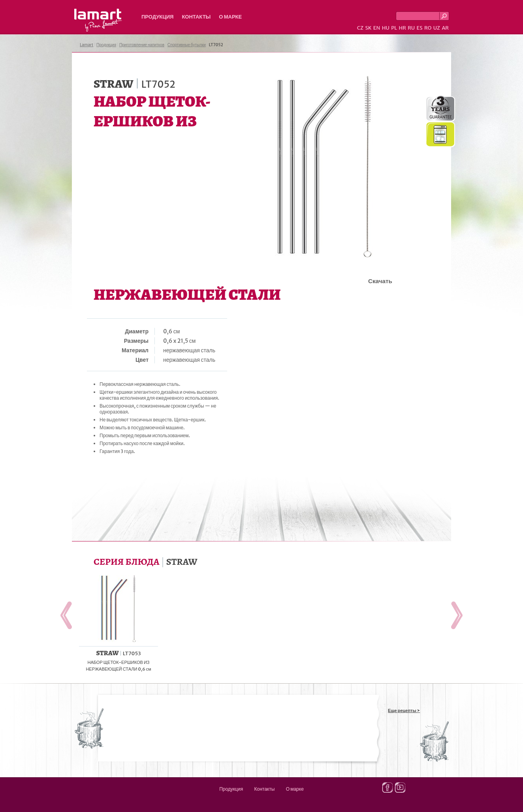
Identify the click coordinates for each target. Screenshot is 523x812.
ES (420, 28)
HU (386, 28)
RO (428, 28)
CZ (360, 28)
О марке (230, 17)
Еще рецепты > (404, 710)
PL (394, 28)
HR (402, 28)
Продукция (157, 17)
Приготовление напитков (142, 45)
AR (445, 28)
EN (377, 28)
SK (368, 28)
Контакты (196, 17)
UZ (437, 28)
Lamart (98, 20)
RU (411, 28)
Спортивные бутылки (187, 45)
